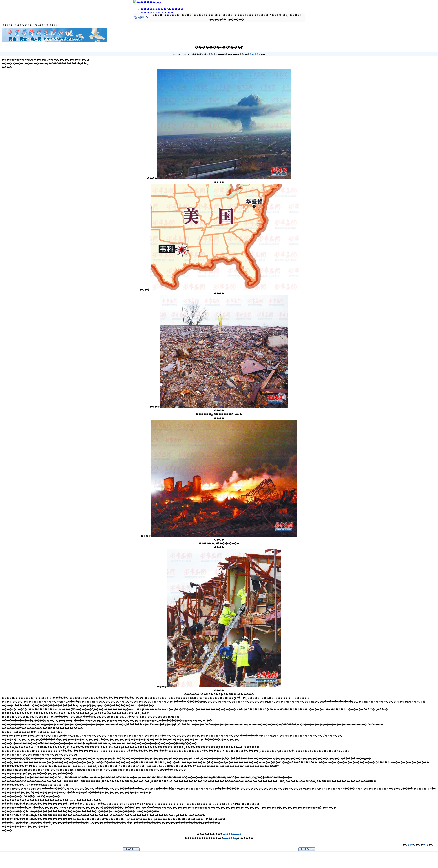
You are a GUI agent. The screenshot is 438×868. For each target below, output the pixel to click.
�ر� (426, 845)
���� (157, 15)
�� (252, 54)
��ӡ (410, 845)
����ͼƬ (52, 25)
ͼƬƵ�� (40, 25)
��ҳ (30, 25)
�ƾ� (218, 15)
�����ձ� (218, 20)
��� (209, 15)
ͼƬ (280, 15)
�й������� (232, 834)
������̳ (230, 838)
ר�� (273, 15)
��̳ (285, 15)
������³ (172, 15)
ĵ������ (236, 20)
